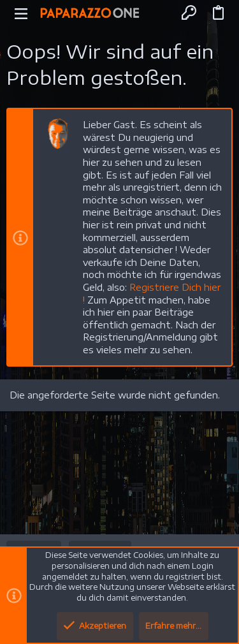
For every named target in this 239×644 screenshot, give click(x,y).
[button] (21, 13)
